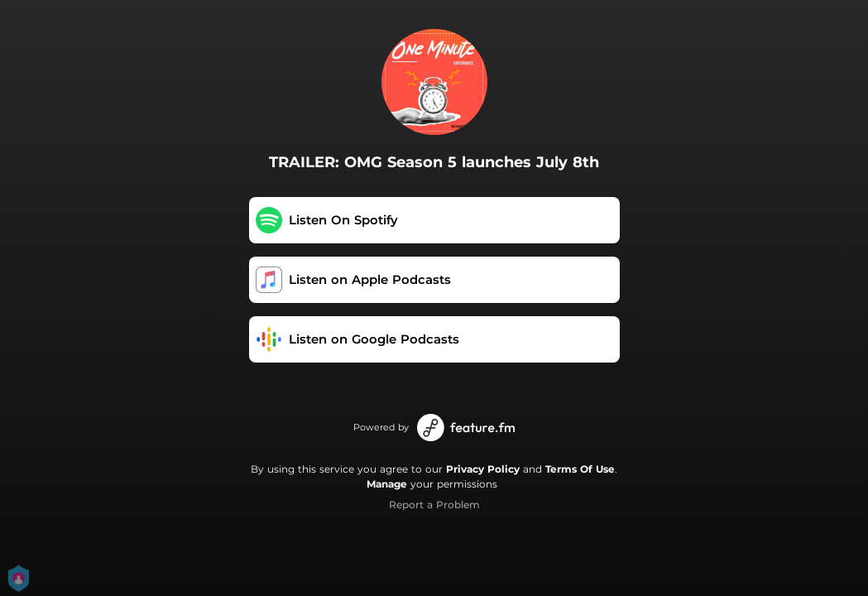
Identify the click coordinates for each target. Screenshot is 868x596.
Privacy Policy (483, 469)
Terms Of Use (580, 469)
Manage (387, 484)
